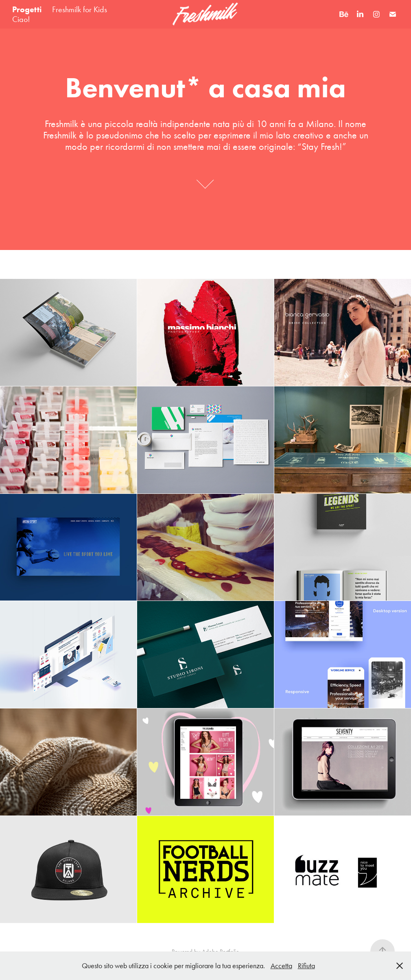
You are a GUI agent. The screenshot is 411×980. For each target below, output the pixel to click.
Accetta (281, 966)
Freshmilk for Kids (80, 9)
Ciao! (21, 19)
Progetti (27, 9)
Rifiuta (306, 966)
